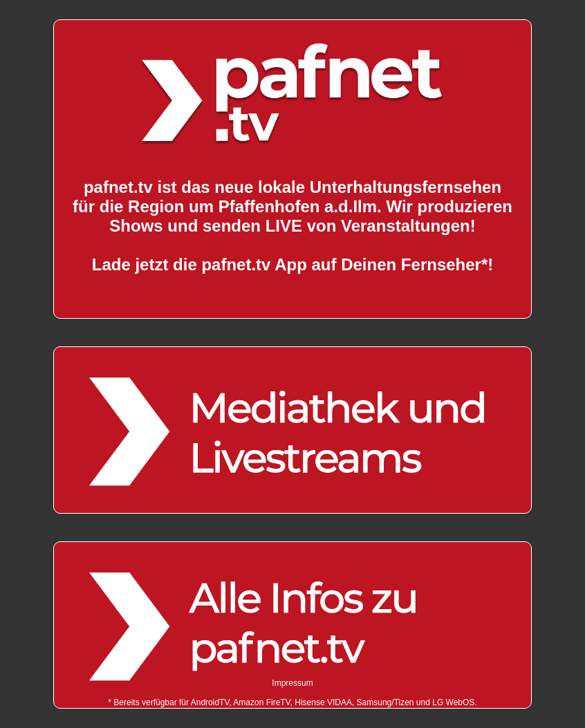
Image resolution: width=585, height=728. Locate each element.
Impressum (292, 683)
